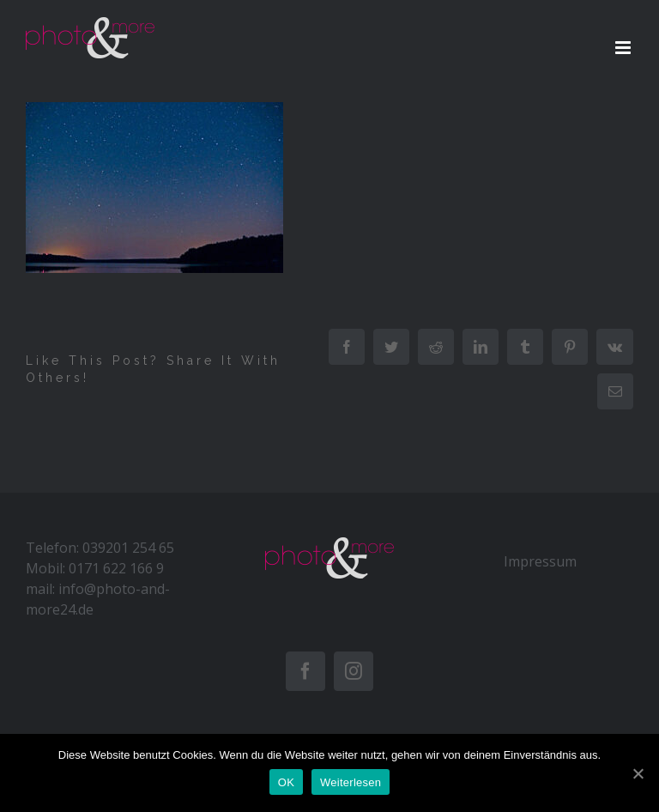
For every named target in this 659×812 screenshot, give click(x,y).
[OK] (638, 773)
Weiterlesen (351, 782)
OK (286, 782)
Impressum (540, 561)
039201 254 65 (128, 548)
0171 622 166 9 (116, 568)
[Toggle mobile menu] (624, 48)
